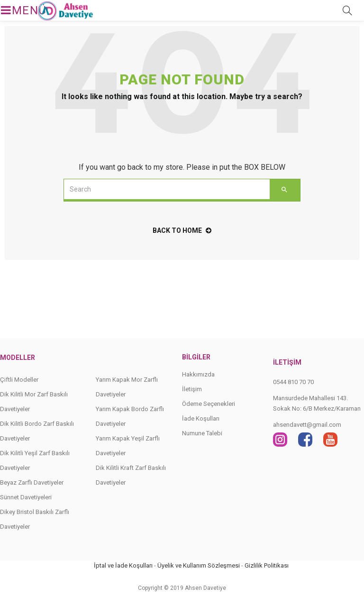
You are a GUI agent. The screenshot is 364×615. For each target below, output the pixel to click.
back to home (182, 230)
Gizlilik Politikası (267, 565)
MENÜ (15, 10)
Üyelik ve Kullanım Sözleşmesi (199, 565)
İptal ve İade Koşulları (123, 565)
